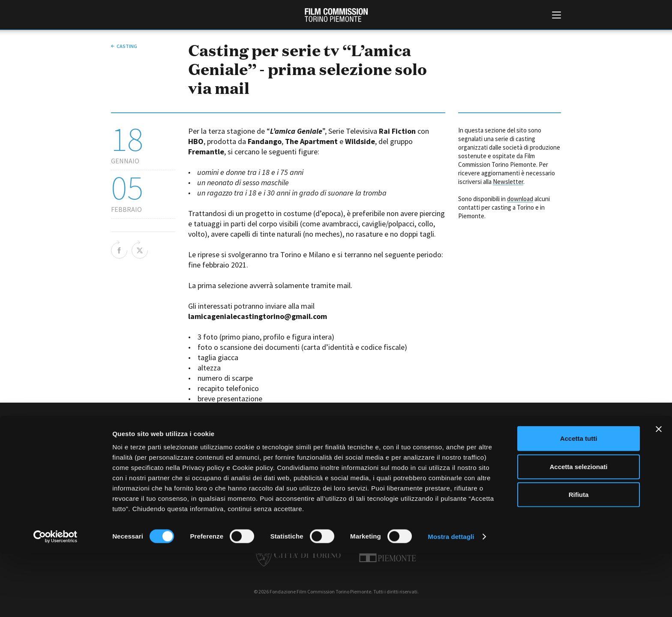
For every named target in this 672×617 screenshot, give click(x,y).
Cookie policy (386, 469)
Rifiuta (579, 558)
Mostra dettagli (451, 600)
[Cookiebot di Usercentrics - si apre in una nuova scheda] (55, 600)
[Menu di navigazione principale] (556, 16)
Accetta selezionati (578, 530)
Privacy (352, 469)
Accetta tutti (579, 502)
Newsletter (508, 182)
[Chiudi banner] (659, 493)
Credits (465, 469)
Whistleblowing (430, 469)
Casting (127, 46)
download (520, 199)
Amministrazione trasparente (232, 469)
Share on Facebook (119, 250)
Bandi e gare (290, 469)
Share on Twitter (140, 250)
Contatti (324, 469)
